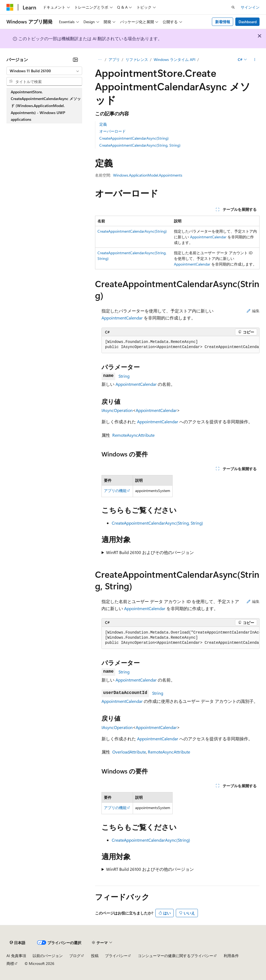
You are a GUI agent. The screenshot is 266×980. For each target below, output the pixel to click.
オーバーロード (113, 131)
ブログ (75, 956)
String (124, 376)
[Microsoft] (10, 7)
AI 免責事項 (16, 956)
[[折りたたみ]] (75, 60)
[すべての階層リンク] (100, 60)
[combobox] (44, 71)
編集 (253, 311)
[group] (181, 345)
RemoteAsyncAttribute (133, 435)
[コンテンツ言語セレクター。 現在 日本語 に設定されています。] (17, 943)
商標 (10, 963)
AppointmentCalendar (208, 237)
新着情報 (223, 22)
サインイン (250, 7)
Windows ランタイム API (175, 59)
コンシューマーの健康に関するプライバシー (176, 956)
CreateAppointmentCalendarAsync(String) (134, 138)
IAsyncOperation (117, 410)
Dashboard (248, 22)
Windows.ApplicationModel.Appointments (148, 175)
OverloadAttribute (129, 752)
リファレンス (137, 59)
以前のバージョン (48, 956)
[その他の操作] (255, 60)
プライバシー (116, 956)
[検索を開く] (233, 7)
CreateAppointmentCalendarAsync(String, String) (140, 145)
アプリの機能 (115, 491)
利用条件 (231, 956)
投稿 (95, 956)
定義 (103, 124)
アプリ (114, 59)
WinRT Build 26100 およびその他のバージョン (150, 552)
